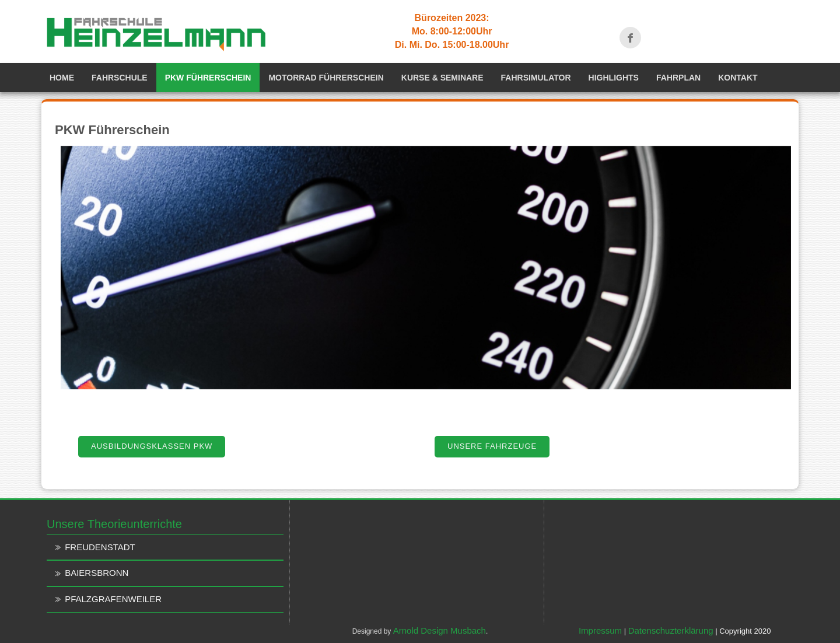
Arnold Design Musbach (440, 630)
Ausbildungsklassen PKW (152, 446)
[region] (423, 268)
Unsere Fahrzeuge (492, 446)
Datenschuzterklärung (671, 630)
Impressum (600, 630)
